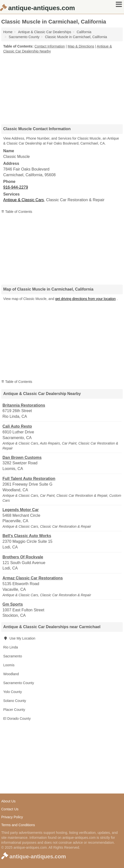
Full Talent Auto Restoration (29, 479)
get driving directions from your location (85, 299)
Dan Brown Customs (22, 458)
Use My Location (19, 638)
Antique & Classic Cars (24, 200)
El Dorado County (17, 719)
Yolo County (13, 692)
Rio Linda (11, 647)
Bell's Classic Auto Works (27, 536)
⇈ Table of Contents (17, 212)
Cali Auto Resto (17, 426)
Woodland (11, 674)
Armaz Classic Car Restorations (33, 578)
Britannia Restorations (24, 405)
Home (8, 32)
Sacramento (13, 656)
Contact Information (50, 46)
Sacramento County (19, 683)
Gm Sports (13, 604)
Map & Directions (81, 46)
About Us (8, 801)
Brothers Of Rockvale (23, 557)
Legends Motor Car (21, 510)
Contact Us (10, 809)
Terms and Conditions (18, 825)
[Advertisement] (62, 87)
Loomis (9, 665)
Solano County (15, 701)
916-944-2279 (16, 187)
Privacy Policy (12, 817)
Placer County (14, 710)
